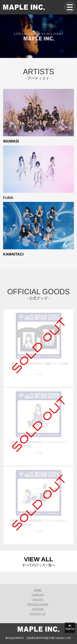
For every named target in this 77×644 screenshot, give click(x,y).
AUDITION (38, 609)
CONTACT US (38, 614)
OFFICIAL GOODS (38, 604)
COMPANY (38, 595)
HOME (38, 590)
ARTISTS (38, 600)
